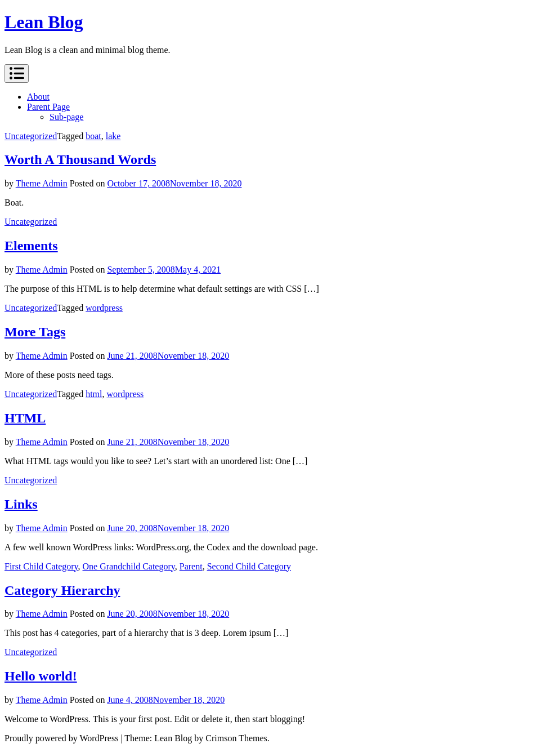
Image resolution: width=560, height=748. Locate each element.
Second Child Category (249, 566)
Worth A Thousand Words (80, 159)
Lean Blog (44, 22)
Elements (31, 246)
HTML (25, 418)
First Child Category (41, 566)
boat (93, 136)
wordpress (104, 308)
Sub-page (66, 117)
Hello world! (41, 676)
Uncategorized (31, 136)
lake (113, 136)
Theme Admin (42, 183)
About (38, 97)
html (94, 394)
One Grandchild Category (129, 566)
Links (21, 504)
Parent (191, 566)
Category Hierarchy (62, 590)
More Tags (35, 332)
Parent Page (48, 107)
